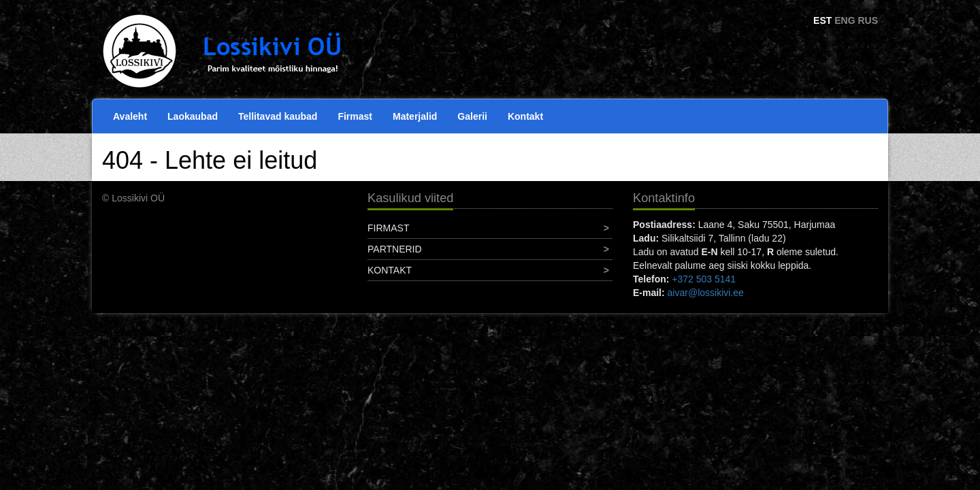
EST (822, 20)
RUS (868, 20)
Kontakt (525, 116)
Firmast (355, 116)
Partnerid (395, 249)
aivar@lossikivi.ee (706, 293)
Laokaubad (193, 116)
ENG (845, 20)
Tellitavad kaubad (278, 116)
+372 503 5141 (704, 279)
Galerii (472, 116)
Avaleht (130, 116)
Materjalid (415, 116)
